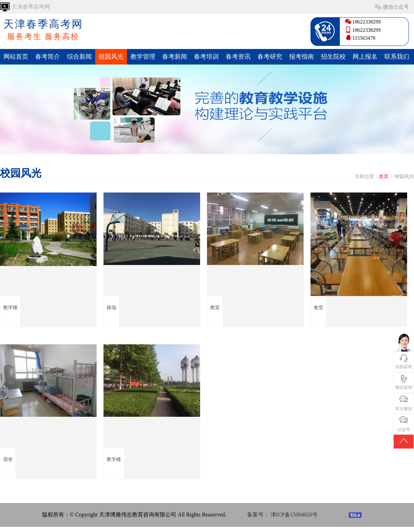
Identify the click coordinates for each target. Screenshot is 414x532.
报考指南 (302, 57)
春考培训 (206, 57)
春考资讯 (238, 57)
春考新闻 (175, 57)
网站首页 (16, 57)
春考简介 (48, 57)
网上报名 (365, 57)
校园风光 (111, 57)
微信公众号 (396, 7)
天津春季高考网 (43, 30)
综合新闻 (79, 57)
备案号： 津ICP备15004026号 (282, 515)
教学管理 (143, 57)
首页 (384, 176)
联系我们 (397, 57)
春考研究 (270, 57)
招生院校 (333, 57)
